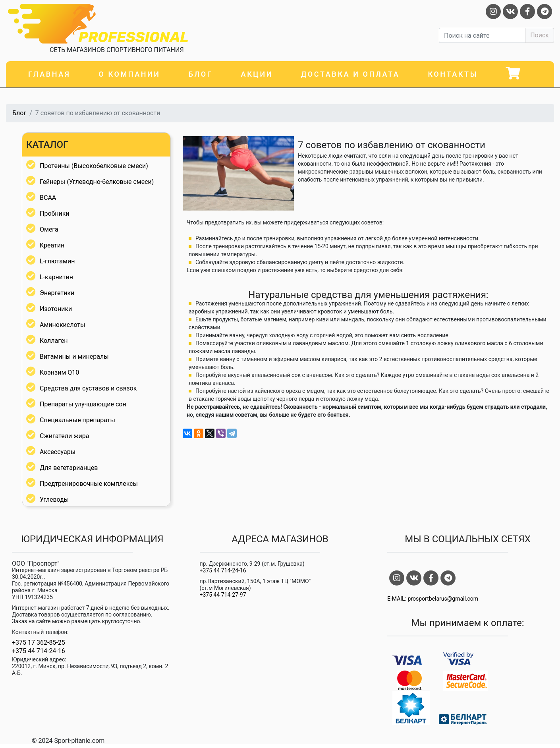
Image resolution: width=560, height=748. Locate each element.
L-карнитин (56, 277)
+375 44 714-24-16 (39, 651)
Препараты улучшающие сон (83, 404)
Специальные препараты (77, 420)
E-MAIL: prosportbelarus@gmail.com (433, 599)
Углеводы (54, 500)
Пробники (55, 214)
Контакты (453, 74)
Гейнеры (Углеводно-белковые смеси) (97, 182)
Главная (49, 74)
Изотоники (56, 309)
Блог (201, 74)
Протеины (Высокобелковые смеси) (94, 166)
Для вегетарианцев (69, 468)
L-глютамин (57, 261)
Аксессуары (58, 452)
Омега (49, 229)
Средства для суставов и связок (88, 388)
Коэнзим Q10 (59, 372)
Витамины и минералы (74, 357)
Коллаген (54, 341)
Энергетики (57, 293)
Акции (257, 74)
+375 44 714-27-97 (223, 595)
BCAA (48, 198)
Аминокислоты (62, 325)
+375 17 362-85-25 (39, 643)
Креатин (52, 245)
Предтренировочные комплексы (89, 484)
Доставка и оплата (350, 74)
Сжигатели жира (64, 436)
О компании (129, 74)
